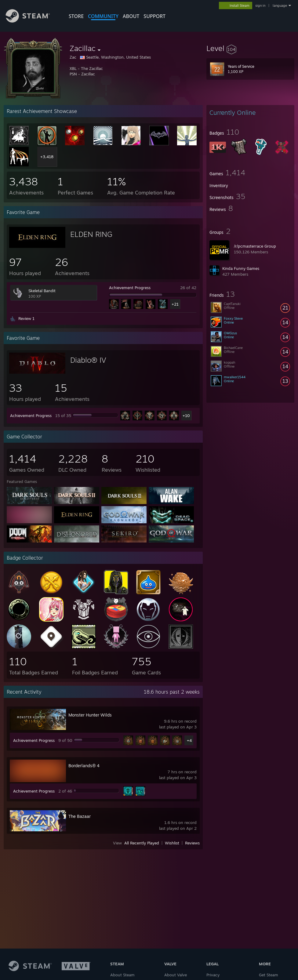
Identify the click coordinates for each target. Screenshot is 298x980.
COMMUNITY (103, 16)
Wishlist (172, 843)
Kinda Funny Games (241, 268)
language (280, 5)
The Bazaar (80, 816)
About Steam (122, 975)
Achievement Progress (130, 288)
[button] (250, 48)
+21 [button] (175, 304)
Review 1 (26, 318)
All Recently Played (142, 843)
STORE (76, 16)
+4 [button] (189, 740)
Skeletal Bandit (42, 291)
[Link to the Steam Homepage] (32, 21)
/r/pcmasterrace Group (255, 246)
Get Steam (269, 975)
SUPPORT (154, 16)
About (131, 16)
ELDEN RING (91, 234)
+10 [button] (186, 416)
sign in (260, 5)
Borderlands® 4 (84, 766)
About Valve (176, 975)
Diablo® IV (88, 360)
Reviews (192, 843)
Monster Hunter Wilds (90, 715)
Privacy (213, 975)
